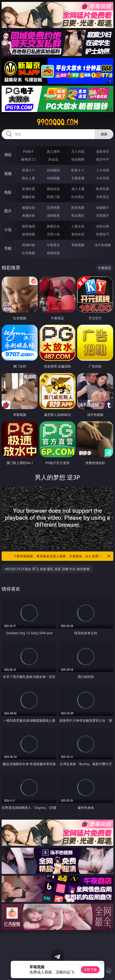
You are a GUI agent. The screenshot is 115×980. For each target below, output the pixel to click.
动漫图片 (103, 207)
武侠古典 (103, 226)
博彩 (8, 155)
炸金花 (53, 159)
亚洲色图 (53, 207)
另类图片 (103, 215)
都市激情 (29, 226)
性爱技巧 (103, 234)
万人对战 (78, 151)
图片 (8, 211)
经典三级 (53, 197)
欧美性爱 (103, 189)
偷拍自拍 (53, 189)
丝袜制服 (53, 178)
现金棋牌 (78, 159)
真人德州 (53, 151)
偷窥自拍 (29, 207)
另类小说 (53, 234)
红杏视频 (29, 253)
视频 (8, 173)
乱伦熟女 (78, 197)
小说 (8, 230)
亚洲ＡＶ (29, 170)
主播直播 (78, 178)
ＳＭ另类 (103, 178)
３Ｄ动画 (103, 170)
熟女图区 (78, 215)
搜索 (104, 134)
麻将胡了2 (29, 159)
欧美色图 (78, 207)
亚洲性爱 (29, 189)
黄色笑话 (78, 234)
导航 (8, 248)
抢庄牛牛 (103, 159)
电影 (8, 192)
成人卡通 (78, 189)
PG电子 (28, 151)
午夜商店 (53, 245)
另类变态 (103, 197)
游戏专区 (103, 151)
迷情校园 (29, 234)
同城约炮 (29, 245)
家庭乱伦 (53, 226)
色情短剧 (53, 253)
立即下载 (90, 970)
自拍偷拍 (53, 170)
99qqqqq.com (57, 122)
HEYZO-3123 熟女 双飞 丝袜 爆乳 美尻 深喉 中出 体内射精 (47, 569)
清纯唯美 (53, 215)
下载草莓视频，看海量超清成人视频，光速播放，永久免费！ (62, 556)
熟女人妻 (29, 178)
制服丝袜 (29, 197)
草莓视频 (78, 245)
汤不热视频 (103, 245)
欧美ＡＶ (78, 170)
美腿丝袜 (29, 215)
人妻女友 (78, 226)
